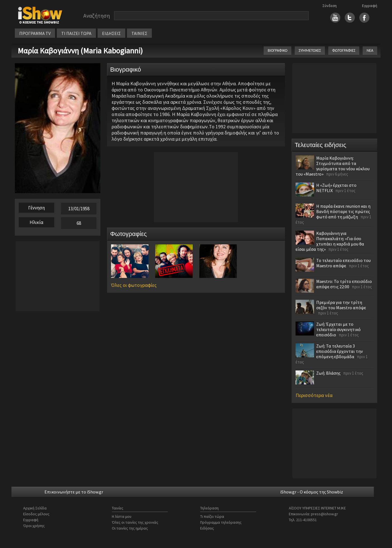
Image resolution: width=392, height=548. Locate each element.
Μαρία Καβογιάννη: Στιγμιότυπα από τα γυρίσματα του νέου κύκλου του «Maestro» (333, 166)
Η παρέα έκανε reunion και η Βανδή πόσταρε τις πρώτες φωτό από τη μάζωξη (343, 211)
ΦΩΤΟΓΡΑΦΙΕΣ (344, 50)
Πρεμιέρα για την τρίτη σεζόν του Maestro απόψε (341, 305)
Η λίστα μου (122, 516)
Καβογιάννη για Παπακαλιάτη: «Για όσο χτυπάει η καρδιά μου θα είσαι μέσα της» (330, 241)
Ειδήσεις (207, 528)
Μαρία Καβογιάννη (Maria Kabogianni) (80, 51)
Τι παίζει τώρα (212, 516)
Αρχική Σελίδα (35, 508)
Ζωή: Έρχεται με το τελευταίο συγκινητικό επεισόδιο (338, 329)
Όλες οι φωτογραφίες (134, 285)
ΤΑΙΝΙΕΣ (139, 33)
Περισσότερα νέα (314, 395)
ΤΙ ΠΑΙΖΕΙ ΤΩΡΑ (76, 33)
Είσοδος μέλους (36, 514)
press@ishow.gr (324, 514)
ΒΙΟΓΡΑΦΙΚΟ (278, 50)
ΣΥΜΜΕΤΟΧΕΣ (310, 50)
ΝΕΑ (370, 50)
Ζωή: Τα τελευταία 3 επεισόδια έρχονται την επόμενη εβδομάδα (340, 351)
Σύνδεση (330, 6)
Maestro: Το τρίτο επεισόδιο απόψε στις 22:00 (344, 284)
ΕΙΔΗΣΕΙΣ (111, 33)
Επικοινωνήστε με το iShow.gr (74, 492)
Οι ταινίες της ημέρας (130, 528)
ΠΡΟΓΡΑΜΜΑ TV (35, 33)
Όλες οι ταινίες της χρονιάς (135, 522)
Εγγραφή (370, 6)
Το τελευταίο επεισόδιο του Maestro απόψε (343, 263)
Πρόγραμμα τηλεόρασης (221, 522)
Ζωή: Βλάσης (328, 373)
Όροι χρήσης (34, 526)
